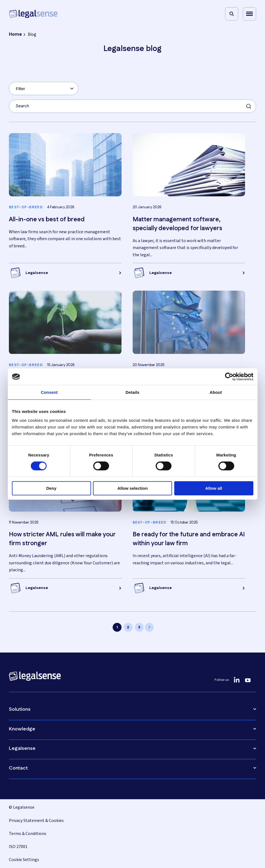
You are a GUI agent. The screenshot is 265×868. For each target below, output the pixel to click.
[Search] (232, 14)
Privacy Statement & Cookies (36, 821)
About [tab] (216, 392)
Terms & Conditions (28, 834)
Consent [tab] (49, 392)
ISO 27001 (18, 847)
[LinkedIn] (237, 680)
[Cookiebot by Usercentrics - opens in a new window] (229, 377)
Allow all (214, 488)
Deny (51, 488)
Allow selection (132, 488)
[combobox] (44, 88)
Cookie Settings (24, 860)
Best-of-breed (26, 207)
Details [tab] (133, 392)
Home (15, 35)
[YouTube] (248, 680)
